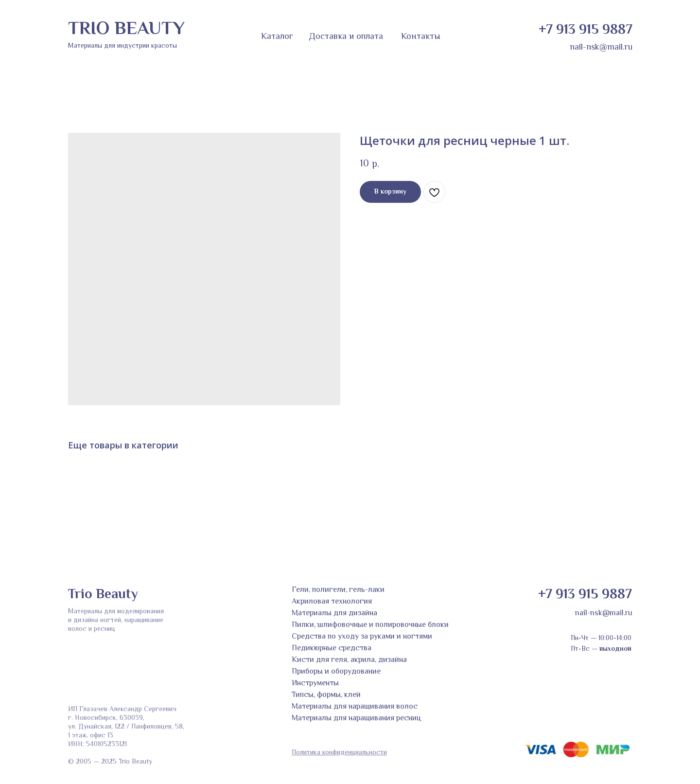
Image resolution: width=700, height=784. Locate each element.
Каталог (277, 37)
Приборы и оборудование (336, 672)
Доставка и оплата (346, 37)
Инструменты (315, 684)
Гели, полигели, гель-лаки (338, 590)
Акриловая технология (332, 602)
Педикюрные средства (332, 649)
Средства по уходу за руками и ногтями (362, 637)
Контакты (421, 37)
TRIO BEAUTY (126, 30)
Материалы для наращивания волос (355, 707)
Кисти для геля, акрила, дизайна (349, 660)
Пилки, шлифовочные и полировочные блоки (370, 625)
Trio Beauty (103, 595)
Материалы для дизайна (334, 614)
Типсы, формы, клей (326, 695)
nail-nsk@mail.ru (601, 48)
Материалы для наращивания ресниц (356, 719)
